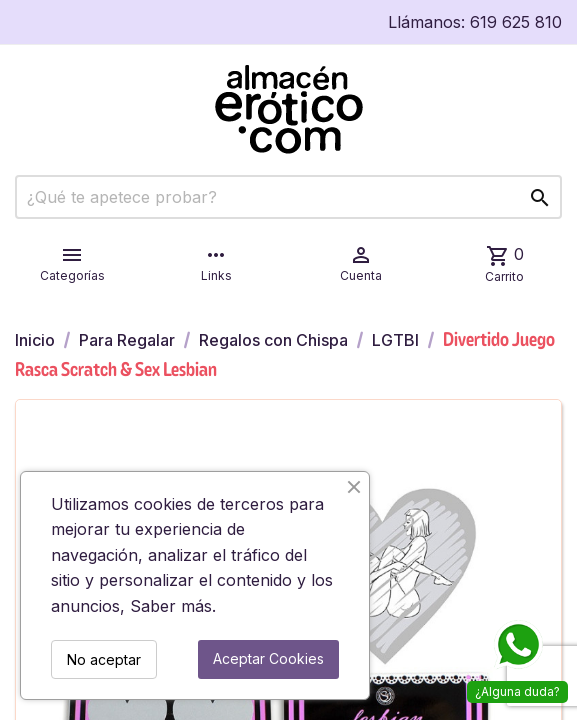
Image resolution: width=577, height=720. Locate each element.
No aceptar (104, 659)
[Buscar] (288, 197)
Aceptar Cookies (268, 658)
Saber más (171, 606)
